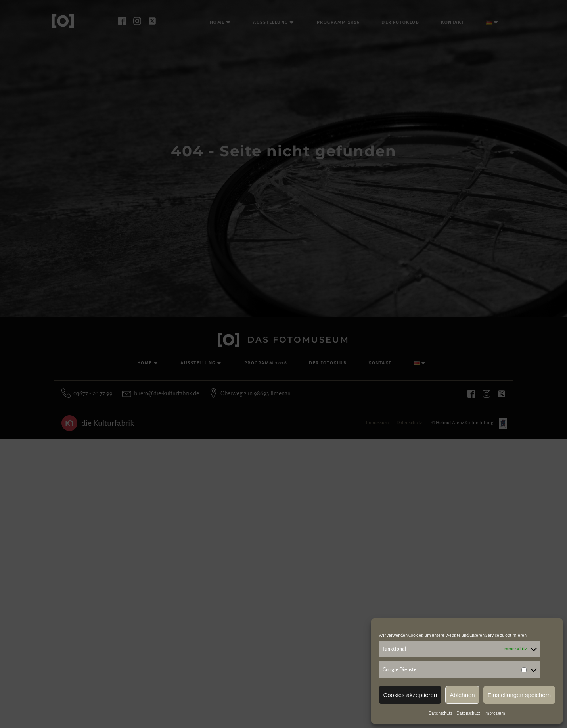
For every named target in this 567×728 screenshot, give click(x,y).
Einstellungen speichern (519, 695)
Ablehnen (462, 695)
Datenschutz (441, 713)
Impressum (495, 713)
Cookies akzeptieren (410, 695)
